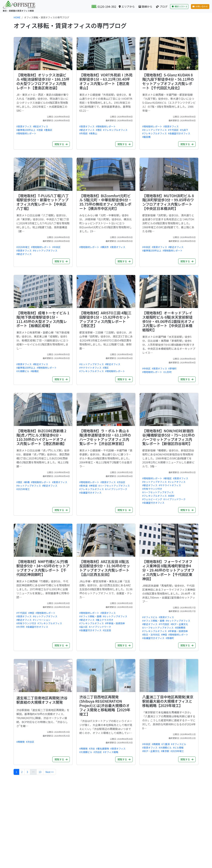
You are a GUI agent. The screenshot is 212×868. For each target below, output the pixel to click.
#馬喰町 (170, 638)
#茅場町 (172, 368)
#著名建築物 (103, 749)
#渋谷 (92, 749)
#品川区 (83, 627)
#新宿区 (168, 478)
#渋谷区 (121, 482)
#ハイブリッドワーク (116, 489)
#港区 (99, 130)
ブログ (162, 6)
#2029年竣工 (177, 751)
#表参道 (83, 486)
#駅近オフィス (41, 126)
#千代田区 (173, 130)
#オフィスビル (150, 617)
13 (40, 772)
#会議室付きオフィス (179, 133)
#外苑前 (83, 133)
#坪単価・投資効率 (115, 623)
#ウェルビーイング (152, 499)
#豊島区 (48, 130)
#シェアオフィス (177, 482)
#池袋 (40, 130)
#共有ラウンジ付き (152, 489)
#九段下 (184, 130)
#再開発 (21, 742)
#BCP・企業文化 (179, 624)
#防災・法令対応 (151, 635)
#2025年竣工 (23, 489)
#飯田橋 (146, 137)
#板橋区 (35, 371)
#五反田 (107, 630)
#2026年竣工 (23, 247)
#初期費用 (180, 628)
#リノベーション (42, 620)
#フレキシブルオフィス (115, 130)
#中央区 (56, 247)
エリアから (127, 6)
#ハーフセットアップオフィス (114, 486)
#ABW (171, 496)
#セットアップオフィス (155, 130)
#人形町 (168, 372)
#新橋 (27, 482)
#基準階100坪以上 (26, 130)
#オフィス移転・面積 (90, 616)
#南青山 (93, 133)
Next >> (50, 772)
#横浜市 (105, 247)
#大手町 (21, 627)
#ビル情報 (178, 748)
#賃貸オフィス (24, 126)
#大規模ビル (23, 371)
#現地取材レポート (26, 133)
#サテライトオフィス (90, 368)
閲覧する (61, 144)
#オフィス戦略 (111, 752)
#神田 (31, 613)
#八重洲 (166, 744)
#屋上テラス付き (105, 620)
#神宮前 (93, 486)
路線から (145, 6)
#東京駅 (165, 751)
